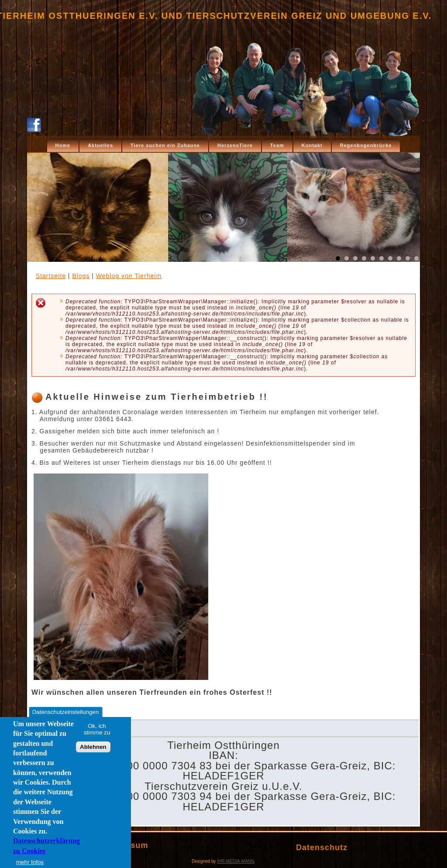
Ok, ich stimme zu (97, 730)
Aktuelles (100, 145)
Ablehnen (93, 748)
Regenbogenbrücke (366, 145)
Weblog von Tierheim (129, 276)
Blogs (81, 276)
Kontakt (312, 145)
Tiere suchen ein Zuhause (165, 145)
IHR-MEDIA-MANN (236, 861)
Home (63, 145)
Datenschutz (322, 847)
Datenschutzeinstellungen (66, 713)
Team (277, 145)
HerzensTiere (235, 145)
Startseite (51, 276)
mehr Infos (30, 863)
